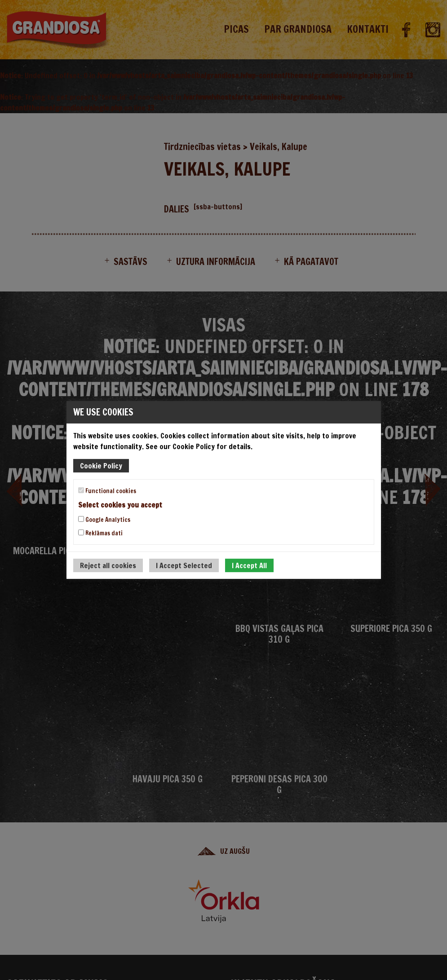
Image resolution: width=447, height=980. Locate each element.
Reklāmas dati (100, 533)
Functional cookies (107, 491)
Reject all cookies (108, 565)
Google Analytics (104, 520)
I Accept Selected (184, 565)
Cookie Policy (101, 466)
